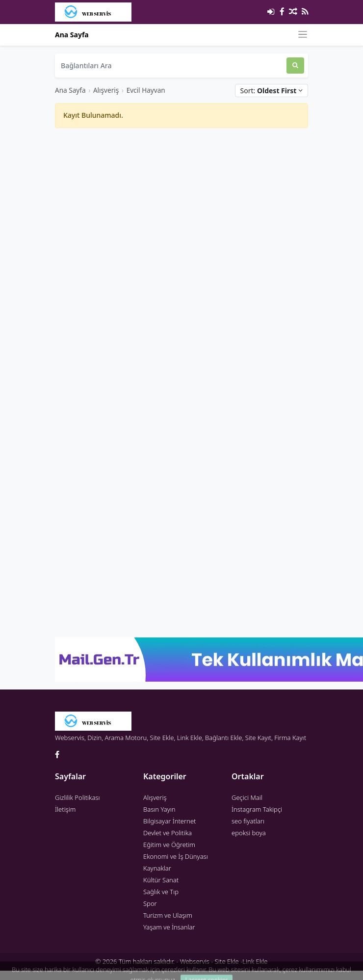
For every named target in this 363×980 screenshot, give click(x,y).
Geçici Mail (247, 797)
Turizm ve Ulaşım (168, 915)
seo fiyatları (248, 821)
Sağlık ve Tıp (161, 892)
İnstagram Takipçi (257, 809)
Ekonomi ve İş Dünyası (176, 856)
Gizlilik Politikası (78, 797)
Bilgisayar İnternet (169, 821)
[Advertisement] (169, 255)
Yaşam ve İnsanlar (169, 927)
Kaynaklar (157, 868)
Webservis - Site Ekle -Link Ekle (224, 961)
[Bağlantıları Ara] (171, 66)
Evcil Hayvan (146, 90)
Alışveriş (106, 90)
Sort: (272, 91)
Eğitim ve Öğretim (169, 845)
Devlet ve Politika (168, 833)
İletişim (65, 809)
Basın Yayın (159, 809)
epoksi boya (249, 833)
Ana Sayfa (72, 35)
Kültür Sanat (161, 880)
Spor (150, 903)
